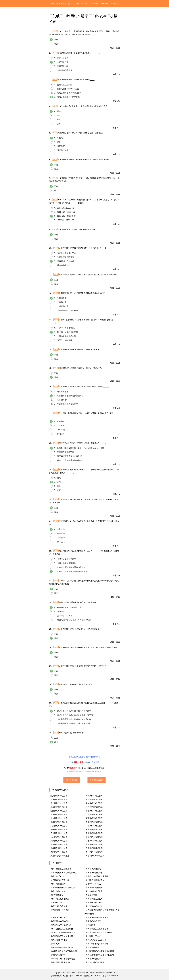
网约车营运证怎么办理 (60, 880)
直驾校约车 (55, 944)
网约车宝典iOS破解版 (60, 921)
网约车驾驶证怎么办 (94, 899)
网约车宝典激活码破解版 (96, 940)
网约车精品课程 (97, 780)
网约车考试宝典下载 (59, 940)
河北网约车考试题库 (59, 800)
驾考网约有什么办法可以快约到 (64, 951)
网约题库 (95, 4)
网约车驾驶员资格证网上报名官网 (100, 951)
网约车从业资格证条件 (95, 873)
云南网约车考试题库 (59, 837)
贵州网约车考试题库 (94, 833)
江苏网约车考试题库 (94, 807)
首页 (77, 4)
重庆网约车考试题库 (94, 829)
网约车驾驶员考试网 (59, 906)
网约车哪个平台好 (93, 936)
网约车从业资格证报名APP (62, 947)
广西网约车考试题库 (94, 826)
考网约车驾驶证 (57, 895)
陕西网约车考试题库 (59, 841)
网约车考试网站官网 (59, 918)
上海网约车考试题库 (59, 807)
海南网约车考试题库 (59, 829)
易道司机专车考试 (93, 884)
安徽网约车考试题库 (94, 811)
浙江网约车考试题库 (59, 811)
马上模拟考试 (72, 780)
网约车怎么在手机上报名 (61, 925)
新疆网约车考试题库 (59, 848)
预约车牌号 (90, 925)
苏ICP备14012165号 (76, 976)
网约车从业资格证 (93, 959)
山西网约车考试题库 (94, 800)
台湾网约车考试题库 (94, 848)
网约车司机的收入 (58, 884)
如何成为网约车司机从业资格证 (99, 932)
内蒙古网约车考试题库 (95, 856)
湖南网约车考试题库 (94, 822)
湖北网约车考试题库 (59, 822)
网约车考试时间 (57, 876)
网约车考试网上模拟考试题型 (63, 959)
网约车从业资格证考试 (95, 880)
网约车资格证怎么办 (59, 891)
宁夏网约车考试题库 (94, 844)
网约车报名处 (56, 903)
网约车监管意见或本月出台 (62, 929)
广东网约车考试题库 (59, 826)
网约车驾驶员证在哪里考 (61, 869)
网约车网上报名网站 (94, 903)
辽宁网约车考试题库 (59, 803)
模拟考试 (85, 4)
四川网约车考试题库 (59, 833)
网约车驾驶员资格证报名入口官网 (100, 955)
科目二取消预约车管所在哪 (97, 944)
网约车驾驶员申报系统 (95, 962)
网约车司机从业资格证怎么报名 (64, 873)
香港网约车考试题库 (59, 852)
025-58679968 (95, 976)
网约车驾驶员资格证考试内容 (63, 888)
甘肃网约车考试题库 (94, 841)
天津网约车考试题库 (94, 796)
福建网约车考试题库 (59, 815)
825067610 (115, 976)
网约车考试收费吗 (93, 869)
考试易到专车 (91, 895)
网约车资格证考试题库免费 (62, 936)
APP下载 (115, 4)
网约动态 (105, 4)
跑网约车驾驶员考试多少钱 (97, 876)
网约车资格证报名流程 (60, 910)
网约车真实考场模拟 (94, 906)
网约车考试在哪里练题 (60, 899)
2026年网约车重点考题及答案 (63, 932)
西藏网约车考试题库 (94, 837)
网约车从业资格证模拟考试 (97, 918)
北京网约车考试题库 (59, 796)
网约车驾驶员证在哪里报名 (97, 929)
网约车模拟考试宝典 (94, 891)
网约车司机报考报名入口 (61, 962)
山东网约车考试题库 (59, 818)
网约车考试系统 (92, 947)
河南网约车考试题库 (94, 818)
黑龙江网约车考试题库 (60, 856)
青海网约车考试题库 (59, 844)
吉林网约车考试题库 (94, 803)
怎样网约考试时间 (58, 955)
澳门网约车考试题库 (94, 852)
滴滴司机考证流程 (93, 921)
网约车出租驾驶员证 (94, 888)
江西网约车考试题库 (94, 815)
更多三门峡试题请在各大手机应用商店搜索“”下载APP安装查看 (84, 760)
